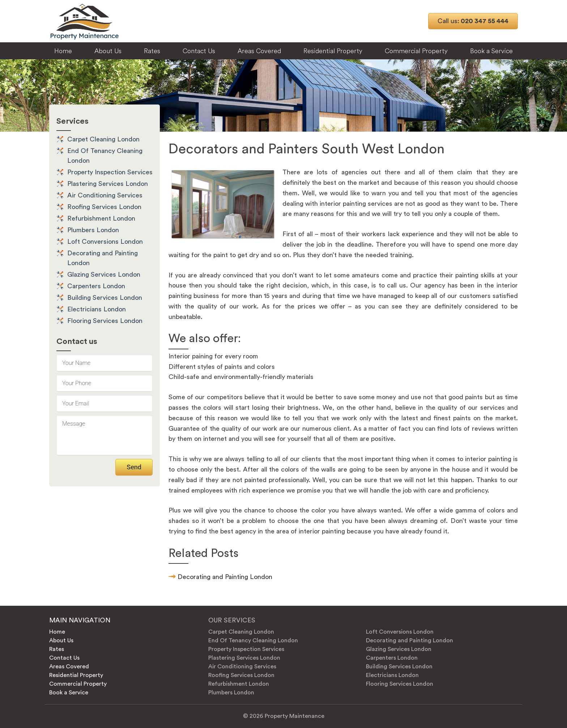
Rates (152, 51)
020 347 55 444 (473, 21)
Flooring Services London (105, 321)
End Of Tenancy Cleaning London (253, 640)
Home (63, 51)
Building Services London (105, 298)
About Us (108, 51)
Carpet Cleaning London (103, 139)
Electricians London (97, 309)
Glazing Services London (104, 274)
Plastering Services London (108, 184)
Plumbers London (93, 230)
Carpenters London (96, 286)
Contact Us (199, 51)
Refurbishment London (101, 218)
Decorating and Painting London (225, 577)
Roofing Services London (104, 207)
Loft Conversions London (105, 242)
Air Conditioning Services (105, 195)
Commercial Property (416, 51)
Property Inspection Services (110, 172)
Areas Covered (259, 51)
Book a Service (491, 51)
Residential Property (333, 51)
